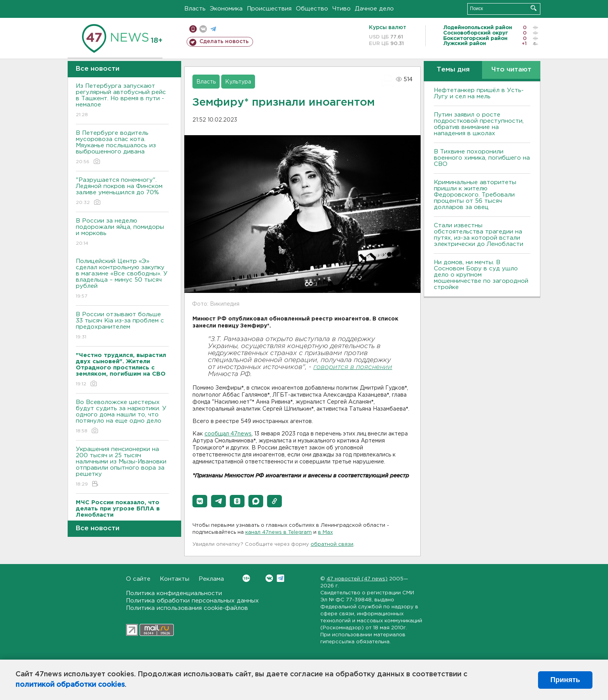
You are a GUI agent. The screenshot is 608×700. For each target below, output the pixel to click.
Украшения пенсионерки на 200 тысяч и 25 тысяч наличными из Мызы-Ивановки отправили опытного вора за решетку (122, 467)
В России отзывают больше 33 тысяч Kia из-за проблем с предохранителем (122, 326)
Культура (238, 82)
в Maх (325, 532)
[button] (200, 501)
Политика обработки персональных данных (192, 601)
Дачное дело (374, 9)
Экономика (226, 9)
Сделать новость (224, 42)
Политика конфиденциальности (174, 593)
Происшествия (269, 9)
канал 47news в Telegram (279, 532)
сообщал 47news (228, 434)
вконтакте (203, 29)
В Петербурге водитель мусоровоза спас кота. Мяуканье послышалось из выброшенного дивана (122, 148)
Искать (534, 8)
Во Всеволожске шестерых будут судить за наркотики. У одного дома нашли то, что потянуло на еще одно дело (122, 417)
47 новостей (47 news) (357, 579)
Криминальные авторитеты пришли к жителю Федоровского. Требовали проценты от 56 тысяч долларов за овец (475, 195)
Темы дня (453, 70)
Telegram (280, 578)
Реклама (211, 579)
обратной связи (332, 544)
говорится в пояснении (353, 367)
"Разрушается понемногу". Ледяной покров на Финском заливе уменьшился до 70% (122, 192)
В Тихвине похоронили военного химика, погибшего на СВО (482, 158)
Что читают (511, 70)
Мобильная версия (193, 29)
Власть (195, 9)
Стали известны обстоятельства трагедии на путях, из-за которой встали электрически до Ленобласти (479, 235)
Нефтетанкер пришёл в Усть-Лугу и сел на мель (479, 93)
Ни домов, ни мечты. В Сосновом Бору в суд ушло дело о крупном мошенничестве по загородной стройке (481, 275)
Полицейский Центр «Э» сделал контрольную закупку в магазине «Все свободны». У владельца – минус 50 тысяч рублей (122, 279)
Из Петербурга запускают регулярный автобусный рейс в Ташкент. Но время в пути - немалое (122, 101)
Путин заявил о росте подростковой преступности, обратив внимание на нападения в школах (479, 124)
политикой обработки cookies (70, 685)
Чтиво (342, 9)
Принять (565, 680)
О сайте (138, 579)
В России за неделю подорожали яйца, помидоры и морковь (122, 232)
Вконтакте (246, 578)
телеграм (213, 29)
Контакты (175, 579)
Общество (312, 9)
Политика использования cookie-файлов (187, 608)
